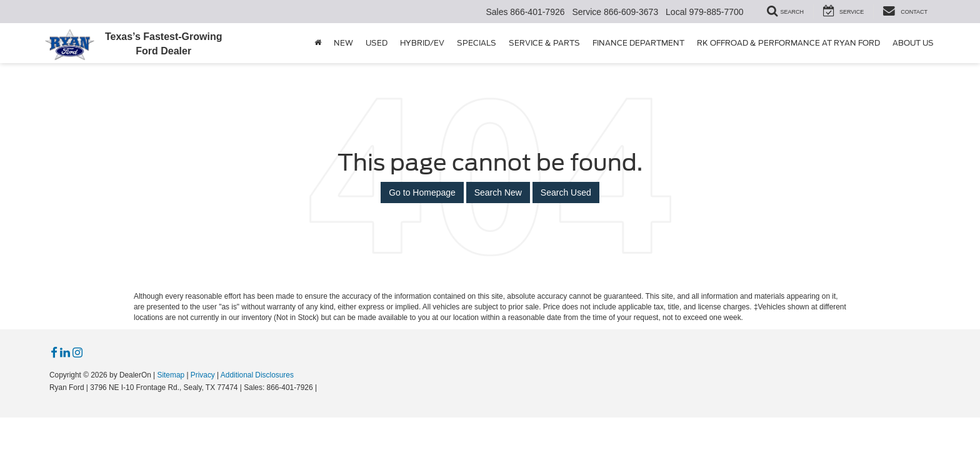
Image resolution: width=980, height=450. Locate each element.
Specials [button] (477, 43)
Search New (498, 192)
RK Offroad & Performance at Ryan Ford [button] (788, 43)
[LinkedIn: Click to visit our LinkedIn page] (65, 353)
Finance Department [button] (638, 43)
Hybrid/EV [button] (422, 43)
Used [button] (377, 43)
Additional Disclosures (257, 375)
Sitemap (171, 375)
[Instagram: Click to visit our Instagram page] (77, 353)
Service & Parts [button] (544, 43)
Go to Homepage (422, 192)
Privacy (203, 375)
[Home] (318, 43)
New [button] (343, 43)
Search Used (566, 192)
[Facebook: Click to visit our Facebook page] (54, 353)
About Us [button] (913, 43)
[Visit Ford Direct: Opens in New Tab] (323, 387)
